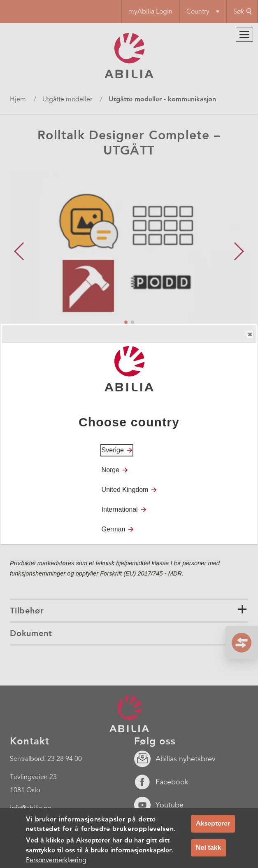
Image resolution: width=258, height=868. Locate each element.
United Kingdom (125, 490)
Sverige (113, 450)
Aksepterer (213, 824)
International (120, 509)
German (114, 529)
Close (249, 334)
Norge (111, 470)
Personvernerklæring (56, 861)
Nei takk (208, 848)
